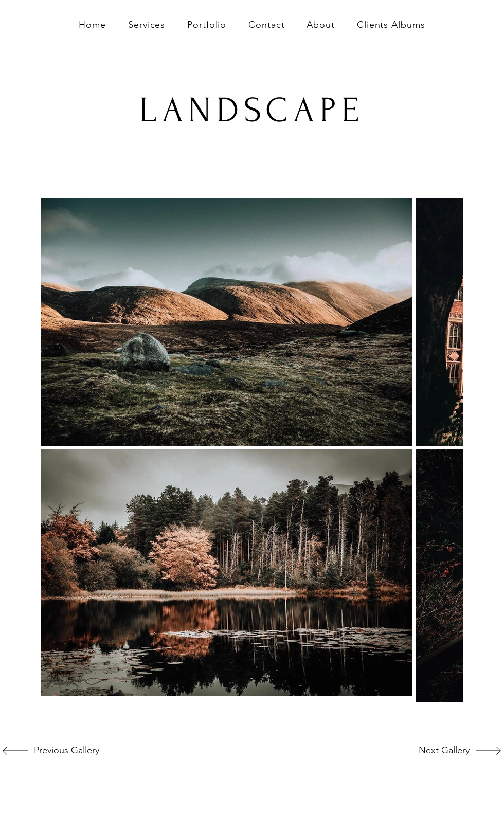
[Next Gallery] (436, 751)
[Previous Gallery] (64, 751)
